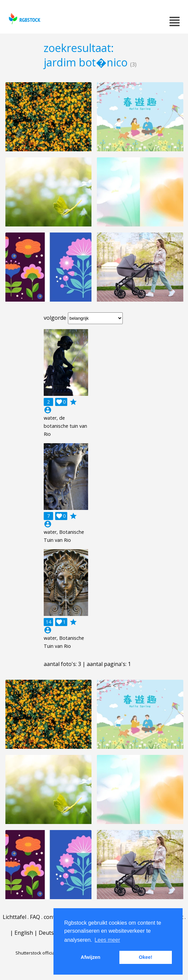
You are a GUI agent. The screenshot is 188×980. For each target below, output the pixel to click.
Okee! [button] (146, 957)
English (24, 933)
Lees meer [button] (107, 940)
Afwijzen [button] (90, 957)
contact (53, 917)
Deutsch (49, 933)
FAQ (35, 917)
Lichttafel (14, 917)
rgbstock (24, 19)
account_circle (48, 410)
